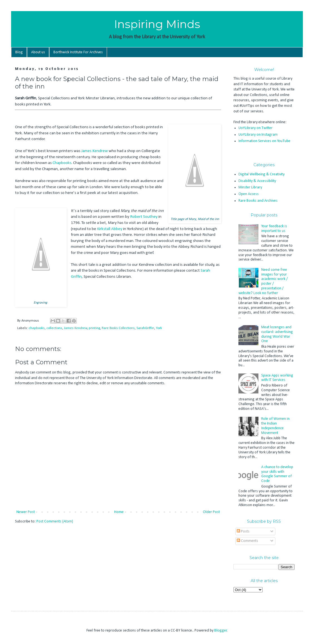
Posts (243, 531)
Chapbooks (62, 163)
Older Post (211, 512)
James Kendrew (94, 151)
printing (94, 328)
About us (38, 52)
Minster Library (250, 187)
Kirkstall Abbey (110, 229)
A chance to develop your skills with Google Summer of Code (277, 474)
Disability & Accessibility (257, 181)
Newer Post (26, 512)
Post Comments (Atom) (55, 521)
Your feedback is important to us (274, 229)
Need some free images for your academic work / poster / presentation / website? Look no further (263, 281)
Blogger (221, 631)
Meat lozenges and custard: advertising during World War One (277, 334)
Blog (19, 52)
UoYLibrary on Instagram (258, 135)
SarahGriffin (145, 328)
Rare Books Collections (118, 328)
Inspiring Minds (157, 24)
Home (119, 512)
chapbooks (37, 328)
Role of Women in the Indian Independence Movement (275, 426)
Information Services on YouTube (264, 141)
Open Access (249, 194)
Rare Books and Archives (258, 201)
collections (54, 328)
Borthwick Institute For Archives (78, 52)
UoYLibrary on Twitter (256, 128)
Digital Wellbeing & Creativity (261, 174)
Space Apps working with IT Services (277, 378)
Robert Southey (144, 217)
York (159, 328)
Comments (247, 541)
